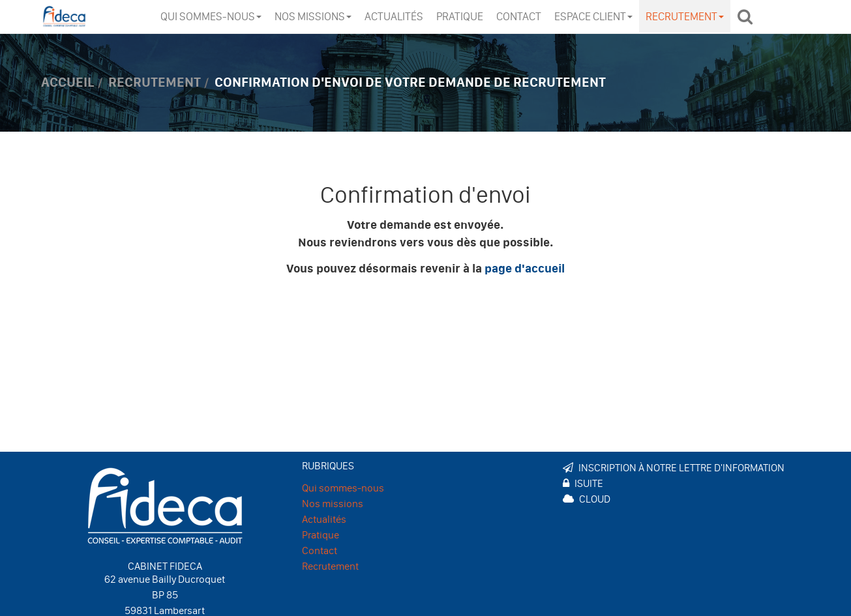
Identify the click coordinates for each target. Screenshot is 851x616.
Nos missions (313, 16)
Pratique (460, 16)
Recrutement (685, 16)
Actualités (394, 16)
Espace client (593, 16)
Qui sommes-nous (211, 16)
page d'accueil (525, 269)
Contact (519, 16)
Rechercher (748, 17)
